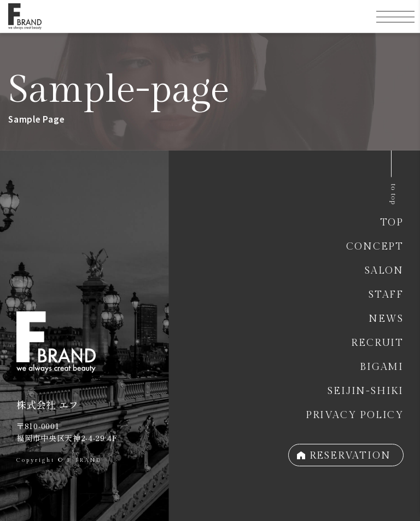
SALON (384, 271)
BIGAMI (382, 367)
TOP (392, 222)
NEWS (386, 319)
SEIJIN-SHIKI (366, 391)
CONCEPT (375, 247)
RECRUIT (377, 343)
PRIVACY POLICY (355, 415)
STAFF (386, 295)
